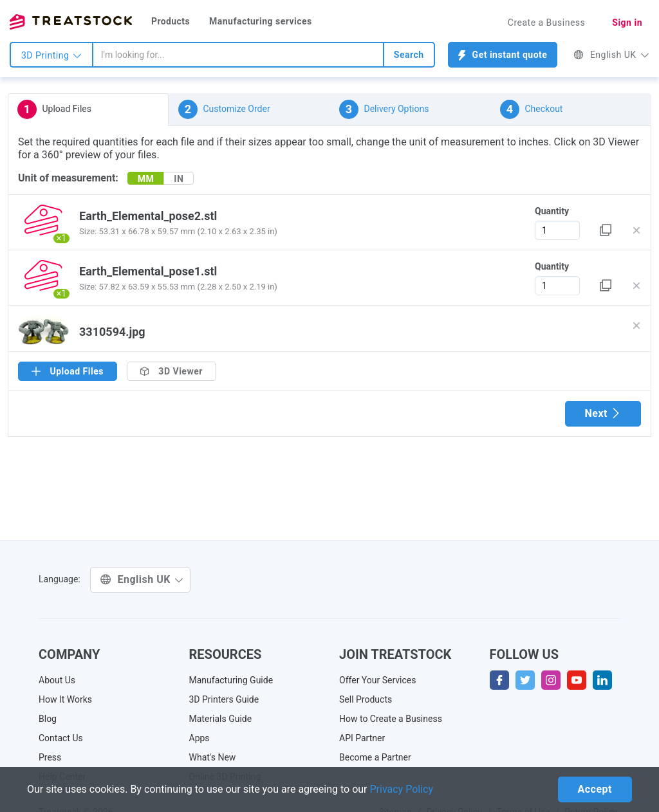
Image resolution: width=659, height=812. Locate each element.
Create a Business (547, 23)
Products (171, 21)
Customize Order (224, 109)
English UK (611, 55)
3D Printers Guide (224, 699)
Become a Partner (375, 757)
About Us (57, 680)
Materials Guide (221, 719)
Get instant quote (503, 55)
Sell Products (366, 699)
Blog (48, 719)
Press (50, 757)
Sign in (627, 23)
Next (603, 413)
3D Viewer (172, 371)
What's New (213, 757)
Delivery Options (384, 109)
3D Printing (51, 55)
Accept (595, 789)
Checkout (531, 109)
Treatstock (71, 22)
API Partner (362, 738)
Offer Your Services (378, 680)
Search (409, 55)
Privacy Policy (402, 789)
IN (179, 179)
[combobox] (238, 55)
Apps (200, 738)
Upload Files (54, 109)
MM (146, 179)
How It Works (65, 699)
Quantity (552, 211)
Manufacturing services (261, 21)
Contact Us (61, 738)
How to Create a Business (391, 719)
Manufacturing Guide (231, 680)
